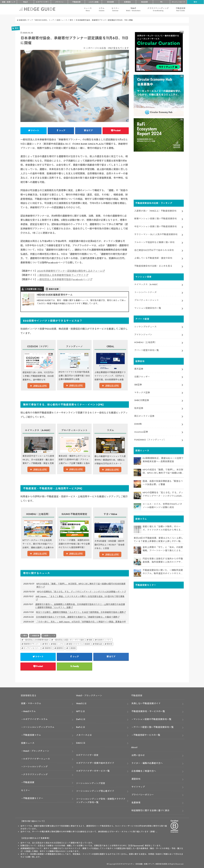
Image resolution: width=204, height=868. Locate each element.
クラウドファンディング (158, 9)
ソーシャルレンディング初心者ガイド (95, 791)
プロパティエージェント (147, 300)
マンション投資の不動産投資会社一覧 (152, 719)
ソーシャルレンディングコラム (39, 727)
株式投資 (144, 2)
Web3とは (81, 703)
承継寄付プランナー (32, 644)
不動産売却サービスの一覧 (147, 735)
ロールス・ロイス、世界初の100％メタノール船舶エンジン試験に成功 (162, 506)
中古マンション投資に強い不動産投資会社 (155, 226)
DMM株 (138, 424)
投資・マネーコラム (31, 703)
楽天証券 (139, 369)
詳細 (152, 832)
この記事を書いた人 (33, 289)
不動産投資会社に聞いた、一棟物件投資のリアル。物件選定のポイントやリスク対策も (163, 572)
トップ (8, 2)
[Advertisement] (159, 176)
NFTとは (81, 711)
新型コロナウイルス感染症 (79, 644)
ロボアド (42, 2)
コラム (102, 9)
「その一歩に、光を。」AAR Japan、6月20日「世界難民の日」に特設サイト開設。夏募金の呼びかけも (81, 623)
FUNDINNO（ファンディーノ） (150, 440)
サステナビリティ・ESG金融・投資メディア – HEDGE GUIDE (144, 864)
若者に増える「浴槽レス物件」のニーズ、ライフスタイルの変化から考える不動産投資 (163, 528)
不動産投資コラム (32, 735)
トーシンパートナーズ (145, 292)
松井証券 (139, 408)
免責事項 (136, 803)
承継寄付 (48, 648)
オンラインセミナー (32, 648)
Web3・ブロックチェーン (36, 751)
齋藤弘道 (98, 644)
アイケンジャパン (143, 335)
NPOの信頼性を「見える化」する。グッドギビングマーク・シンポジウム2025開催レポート (80, 592)
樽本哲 (110, 644)
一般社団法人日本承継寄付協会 (36, 640)
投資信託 (127, 2)
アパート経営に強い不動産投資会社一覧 (153, 727)
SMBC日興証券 (142, 400)
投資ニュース (50, 636)
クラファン (59, 2)
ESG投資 (110, 2)
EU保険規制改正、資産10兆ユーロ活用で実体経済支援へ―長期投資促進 (163, 460)
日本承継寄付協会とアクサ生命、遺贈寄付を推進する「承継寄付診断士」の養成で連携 (77, 617)
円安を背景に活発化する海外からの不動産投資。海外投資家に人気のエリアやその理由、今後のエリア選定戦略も (163, 560)
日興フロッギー (142, 377)
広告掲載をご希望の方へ (144, 771)
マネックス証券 (142, 392)
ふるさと (93, 2)
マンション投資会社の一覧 (148, 308)
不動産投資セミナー (33, 798)
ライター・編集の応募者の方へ (147, 763)
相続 (90, 640)
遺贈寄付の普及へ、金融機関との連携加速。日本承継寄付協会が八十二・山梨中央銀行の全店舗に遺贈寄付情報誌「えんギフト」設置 (80, 606)
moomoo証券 (141, 432)
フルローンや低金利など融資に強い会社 (154, 242)
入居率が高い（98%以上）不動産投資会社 (155, 211)
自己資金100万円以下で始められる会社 (154, 250)
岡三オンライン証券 (144, 416)
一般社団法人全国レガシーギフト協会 (69, 640)
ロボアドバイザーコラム (35, 719)
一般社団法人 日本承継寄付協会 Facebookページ (63, 279)
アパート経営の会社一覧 (147, 350)
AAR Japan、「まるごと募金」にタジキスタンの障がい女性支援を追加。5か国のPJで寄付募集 (80, 596)
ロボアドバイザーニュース (37, 759)
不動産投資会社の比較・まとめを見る (153, 266)
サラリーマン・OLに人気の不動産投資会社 (156, 234)
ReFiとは (81, 727)
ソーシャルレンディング (35, 767)
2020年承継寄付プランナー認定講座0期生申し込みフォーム (70, 271)
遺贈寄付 (60, 648)
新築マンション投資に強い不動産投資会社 (155, 219)
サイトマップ (138, 787)
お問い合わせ (138, 755)
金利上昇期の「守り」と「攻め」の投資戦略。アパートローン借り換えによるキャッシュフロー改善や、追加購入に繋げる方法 (163, 549)
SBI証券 (138, 385)
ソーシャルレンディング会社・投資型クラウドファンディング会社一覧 (101, 800)
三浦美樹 (72, 648)
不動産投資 (76, 2)
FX (161, 2)
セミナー (115, 9)
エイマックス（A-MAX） (147, 284)
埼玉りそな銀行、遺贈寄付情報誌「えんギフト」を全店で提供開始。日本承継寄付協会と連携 (80, 612)
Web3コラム (29, 711)
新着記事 (36, 636)
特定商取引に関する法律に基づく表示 (150, 810)
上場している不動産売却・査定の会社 (153, 258)
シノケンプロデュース (145, 327)
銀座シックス (58, 644)
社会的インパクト (104, 640)
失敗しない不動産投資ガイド (146, 703)
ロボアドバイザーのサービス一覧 (93, 771)
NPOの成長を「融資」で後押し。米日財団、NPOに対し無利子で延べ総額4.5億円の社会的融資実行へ (81, 585)
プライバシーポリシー (143, 795)
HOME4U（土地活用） (146, 342)
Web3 (133, 9)
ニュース (88, 9)
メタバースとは (84, 735)
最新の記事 (54, 289)
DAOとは (81, 743)
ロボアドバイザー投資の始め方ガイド (95, 763)
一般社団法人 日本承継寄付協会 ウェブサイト (61, 275)
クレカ (178, 2)
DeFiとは (81, 719)
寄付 (195, 2)
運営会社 (136, 779)
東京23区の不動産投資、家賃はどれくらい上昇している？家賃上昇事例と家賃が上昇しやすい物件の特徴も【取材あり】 (158, 540)
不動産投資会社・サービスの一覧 (148, 711)
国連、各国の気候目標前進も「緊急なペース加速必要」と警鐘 (163, 483)
